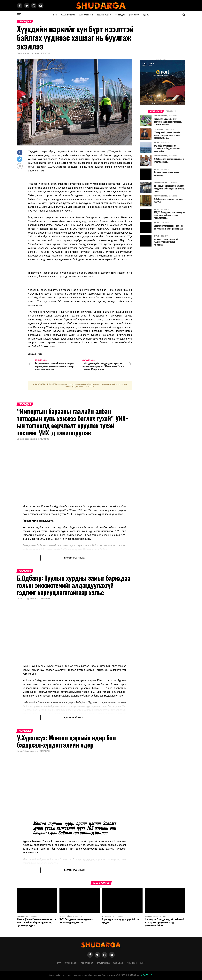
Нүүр (55, 15)
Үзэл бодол (120, 15)
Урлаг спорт (134, 15)
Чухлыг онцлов (68, 15)
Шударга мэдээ (104, 15)
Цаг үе (146, 15)
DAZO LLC (146, 976)
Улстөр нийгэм (86, 15)
